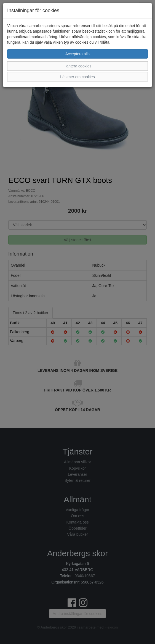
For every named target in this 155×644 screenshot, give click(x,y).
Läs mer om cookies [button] (77, 77)
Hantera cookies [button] (77, 66)
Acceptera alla (78, 54)
